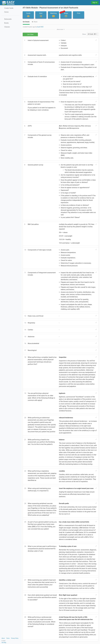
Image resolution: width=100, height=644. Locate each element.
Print (79, 15)
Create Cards (9, 8)
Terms (8, 638)
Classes (7, 27)
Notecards (8, 19)
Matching (53, 15)
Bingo (65, 14)
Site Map (4, 643)
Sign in (95, 2)
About (3, 638)
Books (6, 23)
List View (30, 34)
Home (6, 12)
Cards (28, 15)
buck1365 (40, 27)
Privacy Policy (15, 638)
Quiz (41, 15)
